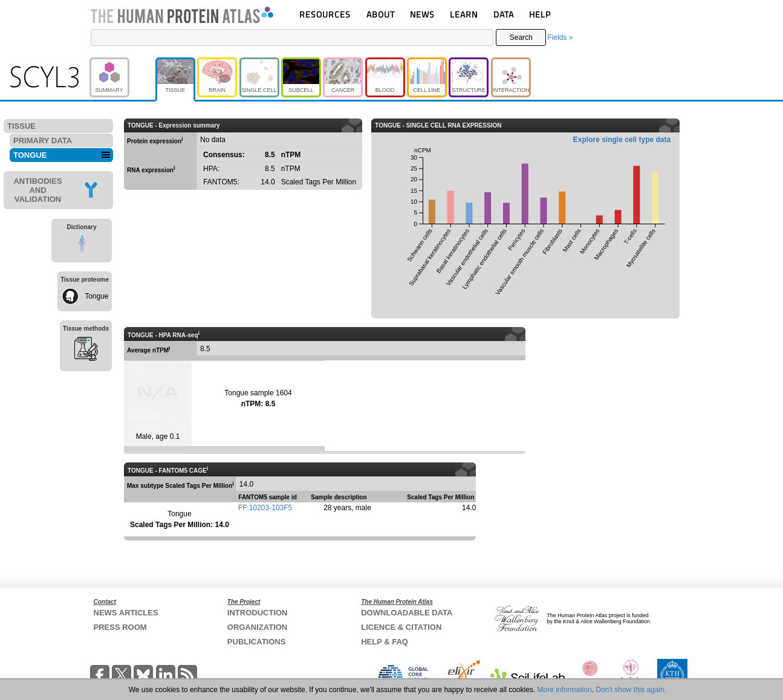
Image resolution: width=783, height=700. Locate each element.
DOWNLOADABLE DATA (407, 613)
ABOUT (381, 14)
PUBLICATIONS (257, 642)
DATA (504, 14)
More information (565, 690)
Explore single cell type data (622, 140)
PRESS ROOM (120, 627)
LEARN (464, 14)
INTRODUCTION (258, 613)
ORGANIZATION (257, 627)
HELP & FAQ (385, 642)
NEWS (422, 14)
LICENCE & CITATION (401, 627)
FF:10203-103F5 (265, 508)
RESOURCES (325, 14)
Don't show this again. (631, 690)
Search (521, 37)
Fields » (560, 37)
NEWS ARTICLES (126, 613)
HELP (540, 14)
